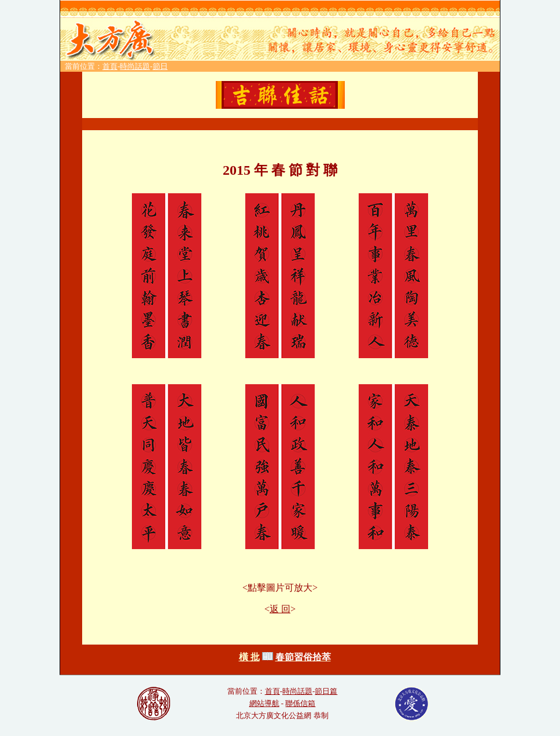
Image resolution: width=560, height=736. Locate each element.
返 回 (280, 609)
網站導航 (264, 703)
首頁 (110, 66)
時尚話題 (135, 66)
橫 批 (249, 657)
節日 (160, 66)
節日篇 (326, 691)
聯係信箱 (300, 703)
